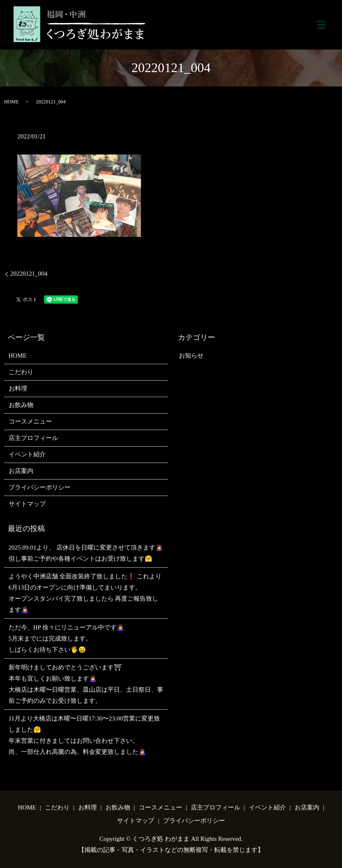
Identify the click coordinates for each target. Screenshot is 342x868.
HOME (11, 102)
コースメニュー (30, 421)
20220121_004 (29, 274)
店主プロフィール (33, 438)
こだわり (21, 372)
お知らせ (191, 356)
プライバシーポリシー (40, 487)
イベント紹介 (27, 454)
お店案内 (21, 471)
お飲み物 (21, 405)
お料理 (18, 388)
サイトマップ (27, 504)
